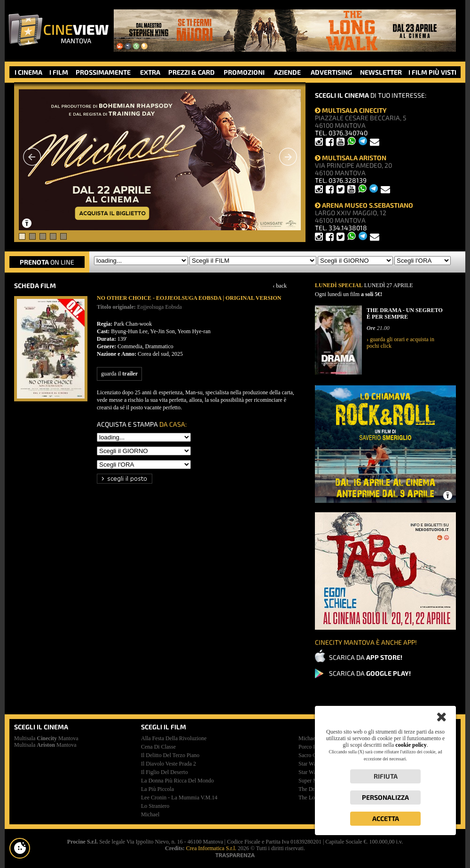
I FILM (59, 72)
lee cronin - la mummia (179, 798)
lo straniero (155, 806)
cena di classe (158, 747)
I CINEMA (28, 72)
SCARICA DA (366, 657)
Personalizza (385, 797)
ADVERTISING (331, 72)
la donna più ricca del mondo (177, 781)
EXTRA (150, 72)
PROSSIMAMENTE (103, 72)
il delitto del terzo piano (170, 755)
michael (150, 814)
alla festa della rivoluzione (174, 738)
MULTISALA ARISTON (351, 158)
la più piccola (157, 789)
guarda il (119, 374)
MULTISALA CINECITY (351, 110)
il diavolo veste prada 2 (168, 764)
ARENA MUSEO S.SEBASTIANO (364, 205)
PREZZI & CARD (192, 72)
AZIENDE (287, 72)
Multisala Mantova (46, 738)
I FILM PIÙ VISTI (432, 72)
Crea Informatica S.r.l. (211, 848)
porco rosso (313, 747)
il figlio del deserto (164, 772)
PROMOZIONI (244, 72)
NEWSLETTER (381, 72)
